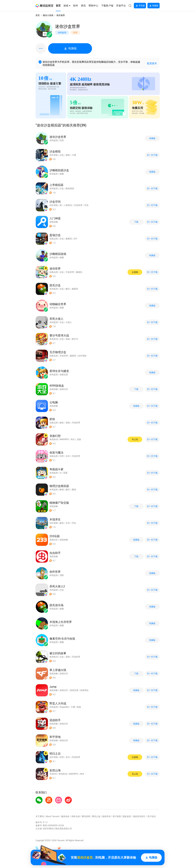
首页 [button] (38, 15)
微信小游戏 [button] (48, 15)
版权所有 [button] (106, 816)
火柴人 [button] (69, 322)
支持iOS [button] (53, 774)
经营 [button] (62, 456)
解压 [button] (68, 289)
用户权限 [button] (117, 816)
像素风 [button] (69, 239)
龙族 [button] (79, 439)
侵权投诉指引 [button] (139, 816)
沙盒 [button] (62, 155)
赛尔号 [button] (75, 339)
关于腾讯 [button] (40, 816)
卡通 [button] (74, 155)
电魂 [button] (79, 707)
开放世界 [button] (78, 205)
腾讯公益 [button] (96, 816)
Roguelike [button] (64, 707)
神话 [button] (82, 774)
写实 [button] (86, 205)
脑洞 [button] (74, 490)
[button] (44, 6)
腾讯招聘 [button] (86, 816)
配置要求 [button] (152, 63)
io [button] (60, 473)
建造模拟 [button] (70, 189)
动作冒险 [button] (54, 155)
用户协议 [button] (152, 816)
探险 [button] (68, 155)
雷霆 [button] (65, 473)
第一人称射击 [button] (66, 205)
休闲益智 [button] (54, 189)
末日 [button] (68, 757)
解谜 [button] (62, 490)
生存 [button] (68, 456)
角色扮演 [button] (54, 339)
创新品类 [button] (54, 239)
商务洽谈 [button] (76, 816)
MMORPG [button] (64, 439)
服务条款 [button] (65, 816)
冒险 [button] (68, 339)
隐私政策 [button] (127, 816)
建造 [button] (62, 423)
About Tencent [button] (52, 816)
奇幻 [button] (73, 439)
